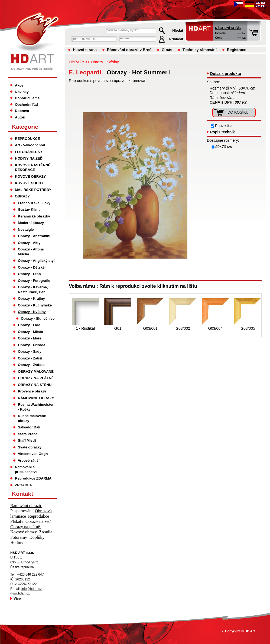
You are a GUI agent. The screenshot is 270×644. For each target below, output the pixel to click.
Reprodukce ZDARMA (33, 478)
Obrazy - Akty (29, 243)
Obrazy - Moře (30, 338)
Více (17, 598)
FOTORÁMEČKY (29, 152)
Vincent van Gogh (33, 454)
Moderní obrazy (31, 223)
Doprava (22, 111)
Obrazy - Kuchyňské (35, 305)
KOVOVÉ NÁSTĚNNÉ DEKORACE (33, 168)
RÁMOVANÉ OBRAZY (36, 398)
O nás (167, 50)
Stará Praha (28, 434)
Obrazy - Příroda (32, 345)
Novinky (22, 92)
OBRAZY (77, 62)
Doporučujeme (27, 98)
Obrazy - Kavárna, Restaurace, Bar (33, 290)
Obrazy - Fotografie (34, 281)
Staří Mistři (27, 440)
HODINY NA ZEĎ (29, 158)
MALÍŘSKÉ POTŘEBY (33, 190)
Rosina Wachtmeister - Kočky (36, 407)
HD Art (250, 631)
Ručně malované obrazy (32, 418)
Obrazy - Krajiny (31, 298)
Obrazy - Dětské (31, 267)
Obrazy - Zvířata (31, 365)
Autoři (20, 117)
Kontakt (22, 494)
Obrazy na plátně (26, 527)
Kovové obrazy (24, 532)
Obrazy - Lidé (29, 325)
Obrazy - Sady (30, 351)
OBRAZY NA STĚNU (35, 385)
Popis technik (222, 132)
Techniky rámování (200, 50)
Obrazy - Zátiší (30, 358)
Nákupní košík (228, 28)
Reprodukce (39, 516)
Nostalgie (26, 229)
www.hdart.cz (20, 593)
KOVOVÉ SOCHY (29, 183)
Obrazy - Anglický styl (36, 261)
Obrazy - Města (30, 332)
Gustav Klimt (29, 209)
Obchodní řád (26, 105)
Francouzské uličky (34, 203)
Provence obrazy (32, 391)
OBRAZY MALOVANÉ (36, 371)
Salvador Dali (29, 427)
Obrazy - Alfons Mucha (31, 252)
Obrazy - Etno (29, 274)
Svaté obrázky (30, 447)
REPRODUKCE (27, 139)
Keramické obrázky (34, 216)
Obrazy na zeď (38, 521)
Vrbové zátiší (29, 460)
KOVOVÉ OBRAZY (30, 176)
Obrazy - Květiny (105, 62)
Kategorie (25, 127)
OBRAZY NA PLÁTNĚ (36, 378)
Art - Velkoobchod (30, 145)
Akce (19, 85)
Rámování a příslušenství (26, 469)
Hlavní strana (85, 50)
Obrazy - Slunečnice (38, 318)
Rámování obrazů (26, 506)
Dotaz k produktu (226, 74)
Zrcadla (46, 532)
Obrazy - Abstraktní (34, 236)
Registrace (237, 50)
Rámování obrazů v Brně (129, 50)
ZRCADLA (23, 485)
